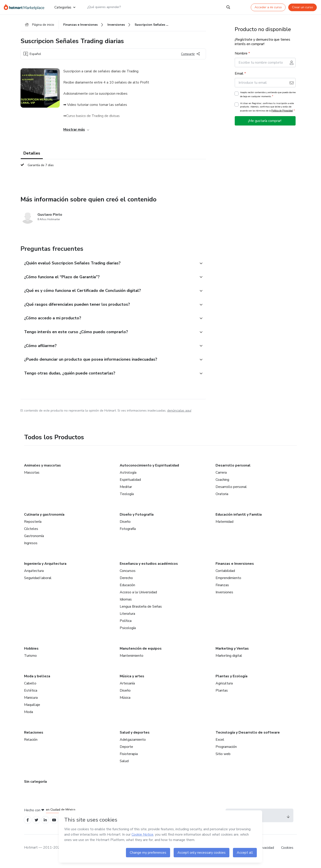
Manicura (31, 703)
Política (126, 626)
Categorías (65, 7)
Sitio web (223, 759)
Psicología (128, 634)
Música (125, 703)
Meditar (126, 492)
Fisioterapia (129, 759)
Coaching (222, 485)
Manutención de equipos (141, 654)
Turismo (30, 661)
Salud (124, 767)
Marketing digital (229, 661)
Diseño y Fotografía (137, 520)
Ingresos (31, 549)
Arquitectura (34, 576)
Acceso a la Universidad (138, 598)
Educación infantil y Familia (239, 520)
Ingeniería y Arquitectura (45, 569)
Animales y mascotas (42, 471)
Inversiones (224, 598)
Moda (29, 717)
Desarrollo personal (233, 471)
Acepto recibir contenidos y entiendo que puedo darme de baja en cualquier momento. (268, 96)
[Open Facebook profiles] (28, 826)
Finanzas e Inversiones (235, 569)
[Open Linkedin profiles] (48, 826)
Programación (226, 752)
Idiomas (126, 605)
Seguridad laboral (38, 584)
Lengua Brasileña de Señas (141, 612)
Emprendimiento (228, 584)
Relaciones (34, 738)
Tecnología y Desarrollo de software (248, 738)
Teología (127, 500)
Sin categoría (35, 787)
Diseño (125, 527)
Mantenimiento (132, 661)
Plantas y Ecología (231, 682)
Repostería (33, 527)
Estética (31, 696)
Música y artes (132, 682)
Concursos (128, 576)
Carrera (221, 478)
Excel (220, 745)
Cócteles (31, 534)
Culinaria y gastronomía (44, 520)
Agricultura (224, 689)
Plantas (222, 696)
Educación (127, 591)
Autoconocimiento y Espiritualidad (149, 471)
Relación (31, 745)
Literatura (127, 619)
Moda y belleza (37, 682)
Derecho (126, 584)
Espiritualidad (130, 485)
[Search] (228, 7)
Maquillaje (32, 710)
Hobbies (31, 654)
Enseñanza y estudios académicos (149, 569)
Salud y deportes (135, 738)
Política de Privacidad (282, 112)
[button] (108, 265)
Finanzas (222, 591)
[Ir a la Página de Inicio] (26, 7)
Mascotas (32, 478)
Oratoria (222, 500)
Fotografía (128, 534)
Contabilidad (225, 576)
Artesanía (127, 689)
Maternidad (224, 527)
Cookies (287, 854)
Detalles (32, 155)
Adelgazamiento (133, 745)
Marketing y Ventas (232, 654)
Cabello (30, 689)
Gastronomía (34, 542)
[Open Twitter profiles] (38, 826)
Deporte (126, 752)
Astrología (128, 478)
